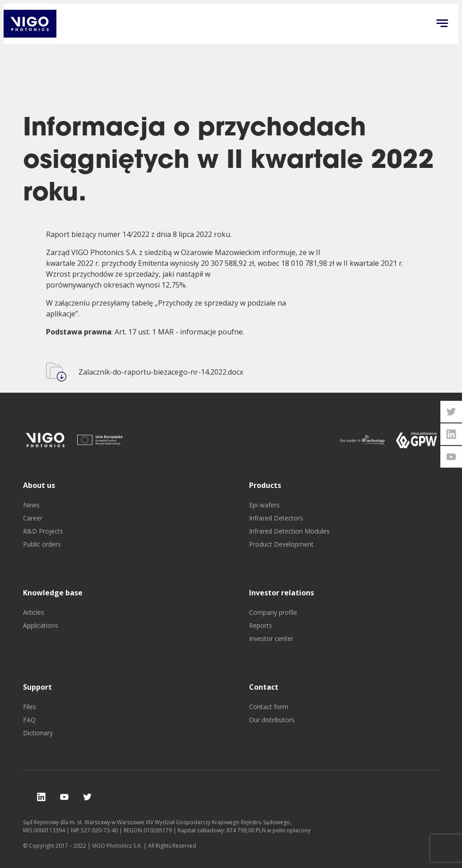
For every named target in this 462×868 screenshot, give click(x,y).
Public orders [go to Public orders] (42, 544)
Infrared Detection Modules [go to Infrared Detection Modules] (289, 531)
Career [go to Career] (33, 518)
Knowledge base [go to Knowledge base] (53, 593)
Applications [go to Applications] (41, 625)
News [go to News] (31, 505)
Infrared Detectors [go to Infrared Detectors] (276, 518)
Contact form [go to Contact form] (269, 707)
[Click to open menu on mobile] (442, 24)
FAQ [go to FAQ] (29, 720)
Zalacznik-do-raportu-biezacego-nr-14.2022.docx (161, 372)
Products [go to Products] (265, 485)
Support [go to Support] (37, 687)
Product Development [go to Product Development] (281, 544)
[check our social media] (41, 797)
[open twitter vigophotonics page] (451, 412)
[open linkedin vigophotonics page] (451, 434)
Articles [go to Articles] (34, 612)
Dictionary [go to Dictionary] (38, 733)
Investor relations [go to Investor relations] (282, 593)
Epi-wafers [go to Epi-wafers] (264, 505)
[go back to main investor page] (30, 24)
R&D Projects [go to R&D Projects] (43, 531)
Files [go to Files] (30, 707)
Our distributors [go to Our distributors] (272, 720)
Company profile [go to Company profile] (273, 612)
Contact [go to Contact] (264, 687)
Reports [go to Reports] (261, 625)
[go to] (46, 440)
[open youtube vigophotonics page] (451, 457)
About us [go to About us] (39, 485)
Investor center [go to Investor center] (271, 638)
